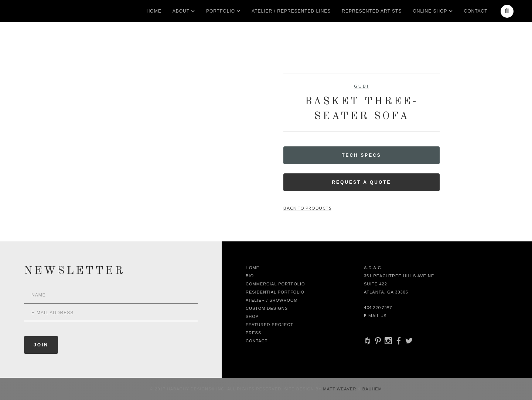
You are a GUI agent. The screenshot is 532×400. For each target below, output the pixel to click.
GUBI (362, 86)
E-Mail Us (375, 316)
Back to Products (307, 208)
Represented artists (372, 11)
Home (154, 11)
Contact (476, 11)
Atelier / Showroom (272, 300)
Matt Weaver (341, 389)
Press (253, 333)
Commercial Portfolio (275, 284)
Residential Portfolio (275, 292)
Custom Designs (267, 308)
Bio (250, 276)
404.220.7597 (378, 307)
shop (252, 316)
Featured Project (270, 325)
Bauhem (371, 389)
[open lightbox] (109, 107)
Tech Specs (362, 155)
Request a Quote (361, 182)
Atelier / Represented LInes (291, 11)
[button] (181, 11)
